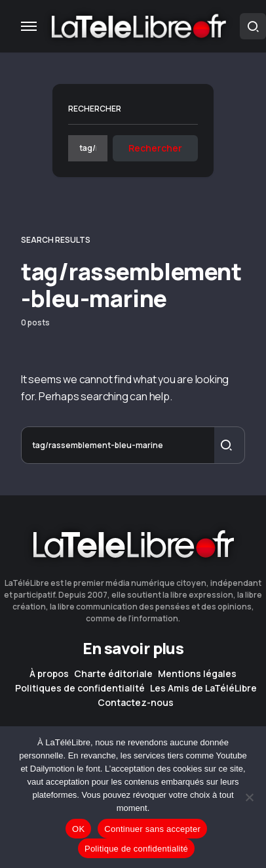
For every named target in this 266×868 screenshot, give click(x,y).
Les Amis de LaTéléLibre (203, 688)
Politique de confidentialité (136, 849)
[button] (29, 26)
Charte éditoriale (113, 674)
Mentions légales (197, 674)
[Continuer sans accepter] (250, 797)
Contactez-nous (136, 703)
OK (78, 829)
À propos (49, 674)
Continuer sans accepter (152, 829)
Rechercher (95, 109)
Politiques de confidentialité (80, 688)
